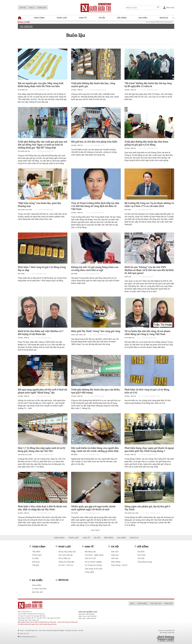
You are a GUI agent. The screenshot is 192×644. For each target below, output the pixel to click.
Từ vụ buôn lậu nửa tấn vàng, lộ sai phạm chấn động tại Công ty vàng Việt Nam (147, 333)
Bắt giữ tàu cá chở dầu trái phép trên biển (94, 142)
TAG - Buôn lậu (26, 26)
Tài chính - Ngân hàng (94, 555)
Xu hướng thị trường (93, 565)
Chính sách (37, 555)
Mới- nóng (21, 274)
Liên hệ (23, 7)
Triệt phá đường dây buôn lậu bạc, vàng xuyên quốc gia (93, 85)
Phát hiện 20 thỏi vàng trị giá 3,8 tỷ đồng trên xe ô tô (147, 391)
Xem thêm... (96, 530)
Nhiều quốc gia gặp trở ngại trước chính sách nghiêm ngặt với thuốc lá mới (93, 508)
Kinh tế (83, 18)
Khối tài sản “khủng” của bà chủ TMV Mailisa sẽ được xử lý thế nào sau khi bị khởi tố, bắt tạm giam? (149, 270)
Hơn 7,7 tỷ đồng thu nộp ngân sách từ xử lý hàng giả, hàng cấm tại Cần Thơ (42, 449)
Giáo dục (115, 555)
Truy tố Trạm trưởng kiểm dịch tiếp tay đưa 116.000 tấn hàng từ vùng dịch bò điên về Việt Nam (95, 206)
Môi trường (116, 562)
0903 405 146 (24, 634)
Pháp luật (62, 18)
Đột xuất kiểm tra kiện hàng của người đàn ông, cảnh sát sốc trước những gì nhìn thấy (95, 449)
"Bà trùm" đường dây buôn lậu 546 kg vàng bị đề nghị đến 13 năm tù (148, 85)
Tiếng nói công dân (66, 562)
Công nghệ (89, 572)
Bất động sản (90, 552)
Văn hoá (115, 558)
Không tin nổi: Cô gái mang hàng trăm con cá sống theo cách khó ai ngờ (95, 269)
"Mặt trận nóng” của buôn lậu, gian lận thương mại (39, 205)
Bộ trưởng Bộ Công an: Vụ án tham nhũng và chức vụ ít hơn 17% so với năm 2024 (149, 205)
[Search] (158, 8)
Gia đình (141, 552)
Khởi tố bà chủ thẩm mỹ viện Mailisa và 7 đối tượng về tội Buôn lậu (41, 333)
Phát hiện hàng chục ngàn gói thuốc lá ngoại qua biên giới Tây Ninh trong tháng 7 (149, 449)
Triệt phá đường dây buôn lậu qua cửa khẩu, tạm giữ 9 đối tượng (96, 391)
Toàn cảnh (39, 18)
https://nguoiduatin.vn (25, 612)
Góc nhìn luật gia (24, 151)
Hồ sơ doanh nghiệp (93, 562)
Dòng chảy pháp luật (78, 335)
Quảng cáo (42, 7)
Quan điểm (37, 585)
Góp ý (31, 7)
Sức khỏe (74, 513)
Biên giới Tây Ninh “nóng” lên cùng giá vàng (96, 331)
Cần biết (141, 558)
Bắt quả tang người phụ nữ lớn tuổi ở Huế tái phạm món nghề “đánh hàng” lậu (43, 391)
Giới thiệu (142, 603)
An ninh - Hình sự (77, 90)
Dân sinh (115, 552)
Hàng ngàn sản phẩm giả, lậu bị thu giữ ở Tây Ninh (147, 508)
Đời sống (122, 18)
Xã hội (102, 18)
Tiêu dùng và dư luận (94, 569)
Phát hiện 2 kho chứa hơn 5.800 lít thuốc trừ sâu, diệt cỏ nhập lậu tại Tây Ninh (42, 508)
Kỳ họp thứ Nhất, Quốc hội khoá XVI (165, 22)
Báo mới (169, 603)
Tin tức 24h (156, 603)
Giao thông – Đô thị (119, 565)
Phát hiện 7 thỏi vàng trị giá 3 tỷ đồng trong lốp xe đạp (42, 269)
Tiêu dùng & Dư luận (25, 210)
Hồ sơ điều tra (23, 90)
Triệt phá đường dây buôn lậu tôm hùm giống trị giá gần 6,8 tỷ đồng (146, 143)
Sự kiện (35, 558)
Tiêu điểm (36, 552)
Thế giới (36, 565)
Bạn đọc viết (37, 592)
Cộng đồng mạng (145, 562)
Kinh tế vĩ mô (90, 558)
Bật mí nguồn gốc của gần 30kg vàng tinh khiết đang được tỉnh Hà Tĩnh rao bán (41, 85)
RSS (132, 603)
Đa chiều (143, 18)
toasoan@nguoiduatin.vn (28, 637)
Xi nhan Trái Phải (39, 589)
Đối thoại (128, 210)
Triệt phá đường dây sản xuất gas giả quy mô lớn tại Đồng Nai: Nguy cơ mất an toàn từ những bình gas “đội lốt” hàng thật (43, 145)
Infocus (164, 18)
